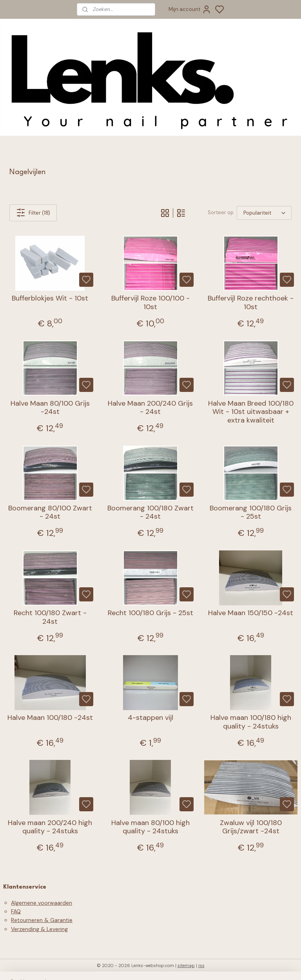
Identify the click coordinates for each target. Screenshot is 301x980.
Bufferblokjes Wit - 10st (50, 299)
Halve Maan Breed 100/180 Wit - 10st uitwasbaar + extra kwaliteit (251, 412)
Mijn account (190, 9)
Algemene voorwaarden (42, 903)
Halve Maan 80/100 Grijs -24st (50, 408)
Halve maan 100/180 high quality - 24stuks (251, 722)
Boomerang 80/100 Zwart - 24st (50, 513)
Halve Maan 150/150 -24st (251, 613)
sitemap (186, 965)
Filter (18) (33, 213)
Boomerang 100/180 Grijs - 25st (251, 513)
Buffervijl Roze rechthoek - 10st (251, 303)
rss (201, 965)
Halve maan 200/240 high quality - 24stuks (50, 827)
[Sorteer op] (264, 213)
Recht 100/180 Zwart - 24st (50, 617)
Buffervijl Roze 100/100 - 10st (150, 303)
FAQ (16, 911)
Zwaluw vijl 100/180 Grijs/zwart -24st (251, 827)
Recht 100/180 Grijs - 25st (150, 613)
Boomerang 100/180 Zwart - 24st (150, 513)
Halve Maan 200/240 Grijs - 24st (150, 408)
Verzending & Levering (39, 929)
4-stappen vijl (150, 718)
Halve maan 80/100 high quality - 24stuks (150, 827)
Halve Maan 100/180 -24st (50, 718)
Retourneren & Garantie (42, 920)
